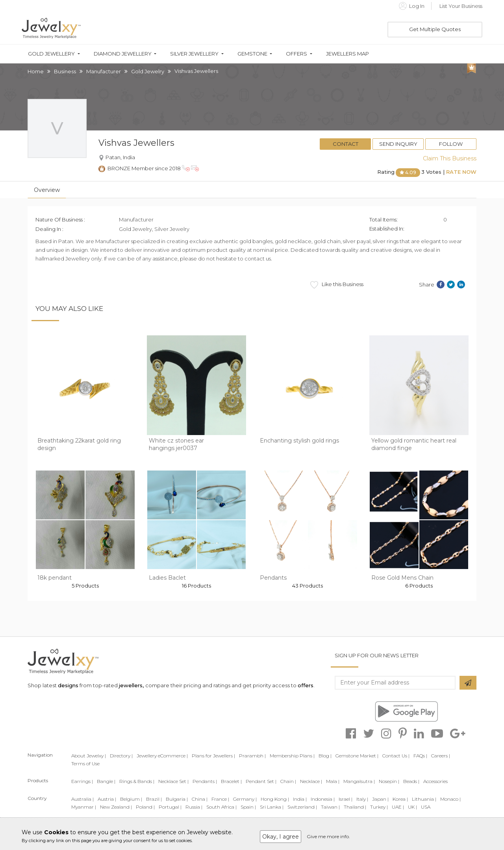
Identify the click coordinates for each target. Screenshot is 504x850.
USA (426, 807)
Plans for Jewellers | (213, 756)
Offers (296, 54)
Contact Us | (396, 756)
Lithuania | (424, 799)
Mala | (333, 781)
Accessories (435, 781)
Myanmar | (84, 807)
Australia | (82, 799)
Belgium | (131, 799)
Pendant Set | (261, 781)
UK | (412, 807)
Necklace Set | (173, 781)
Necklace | (311, 781)
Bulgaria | (177, 799)
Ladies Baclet (167, 578)
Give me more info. (328, 836)
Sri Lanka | (272, 807)
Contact (346, 144)
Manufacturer (104, 71)
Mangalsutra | (359, 781)
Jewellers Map (347, 54)
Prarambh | (252, 756)
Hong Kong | (275, 799)
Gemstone (252, 54)
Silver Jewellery (194, 54)
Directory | (121, 756)
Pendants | (205, 781)
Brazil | (154, 799)
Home (36, 71)
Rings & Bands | (137, 781)
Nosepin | (389, 781)
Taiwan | (330, 807)
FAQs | (420, 756)
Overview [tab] (47, 190)
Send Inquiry (398, 144)
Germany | (245, 799)
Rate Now (461, 172)
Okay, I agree (281, 837)
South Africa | (221, 807)
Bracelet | (231, 781)
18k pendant (55, 578)
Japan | (380, 799)
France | (220, 799)
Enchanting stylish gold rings (299, 441)
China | (200, 799)
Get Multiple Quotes (435, 29)
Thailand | (355, 807)
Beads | (411, 781)
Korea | (400, 799)
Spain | (248, 807)
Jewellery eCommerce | (162, 756)
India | (300, 799)
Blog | (325, 756)
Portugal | (170, 807)
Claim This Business (450, 158)
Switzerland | (302, 807)
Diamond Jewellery (123, 54)
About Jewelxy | (89, 756)
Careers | (441, 756)
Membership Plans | (292, 756)
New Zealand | (116, 807)
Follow (451, 144)
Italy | (362, 799)
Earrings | (82, 781)
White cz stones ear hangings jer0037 (176, 445)
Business (65, 71)
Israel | (346, 799)
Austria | (107, 799)
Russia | (194, 807)
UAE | (398, 807)
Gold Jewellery (51, 54)
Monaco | (450, 799)
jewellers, (131, 685)
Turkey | (379, 807)
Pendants (273, 578)
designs (68, 685)
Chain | (288, 781)
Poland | (145, 807)
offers (306, 685)
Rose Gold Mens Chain (402, 578)
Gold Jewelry (148, 71)
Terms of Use (85, 764)
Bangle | (106, 781)
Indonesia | (323, 799)
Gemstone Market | (357, 756)
